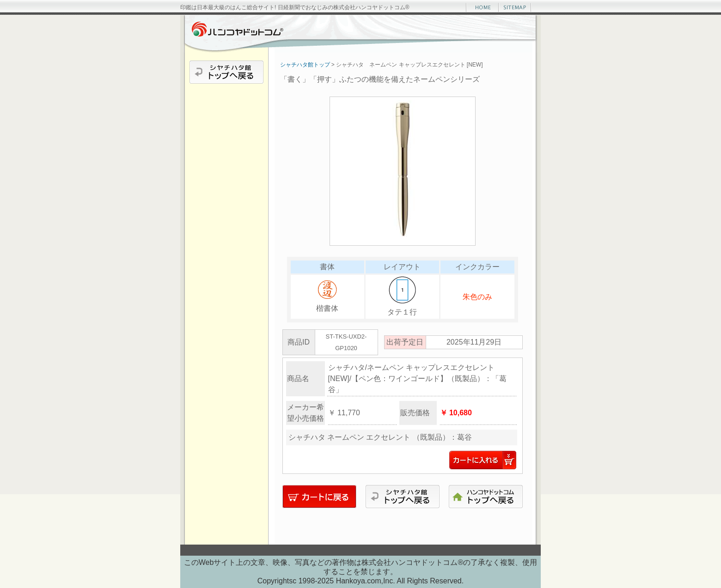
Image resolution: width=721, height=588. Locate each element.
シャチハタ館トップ (305, 65)
